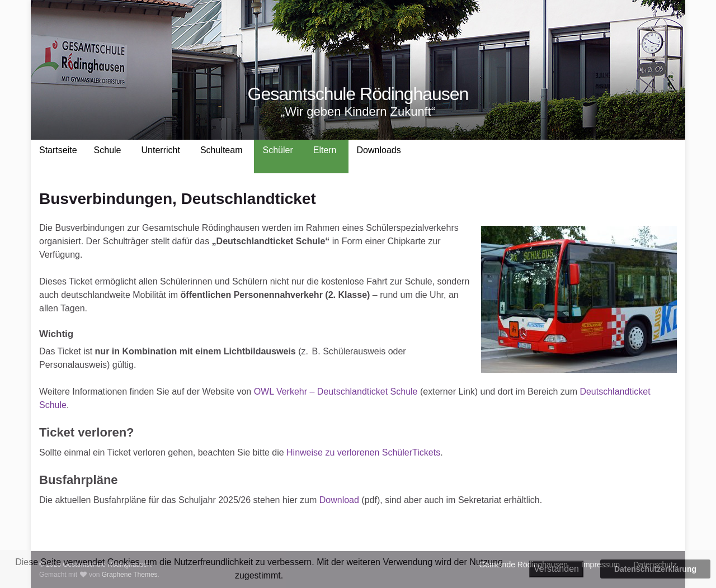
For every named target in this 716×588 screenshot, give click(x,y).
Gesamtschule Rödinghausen (358, 94)
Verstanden (556, 569)
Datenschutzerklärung (655, 569)
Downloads (379, 150)
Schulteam (222, 150)
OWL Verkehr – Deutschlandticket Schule (336, 392)
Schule (108, 150)
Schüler (277, 150)
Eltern (325, 150)
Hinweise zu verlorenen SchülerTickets (363, 452)
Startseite (58, 150)
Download (339, 500)
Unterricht (161, 150)
